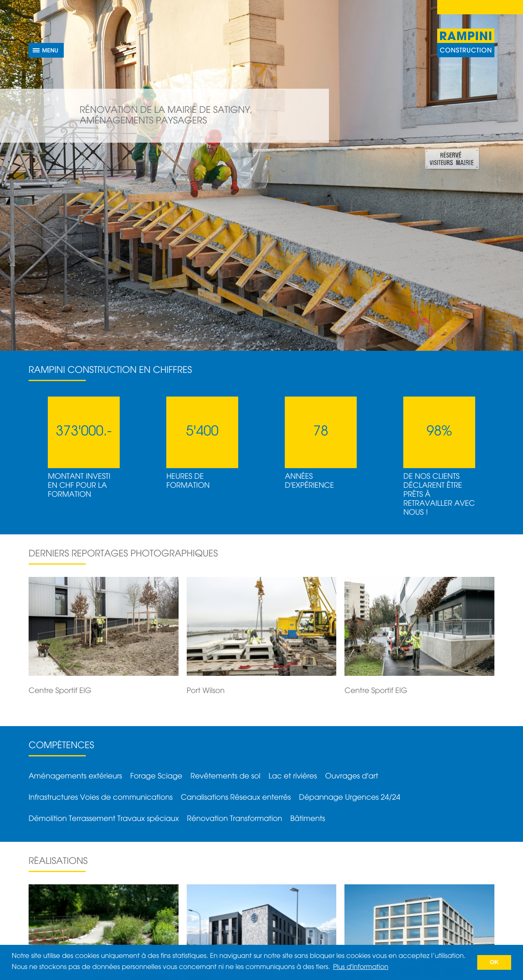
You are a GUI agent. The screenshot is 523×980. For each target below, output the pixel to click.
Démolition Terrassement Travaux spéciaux (104, 819)
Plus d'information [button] (361, 967)
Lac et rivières (293, 776)
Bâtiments (308, 819)
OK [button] (494, 962)
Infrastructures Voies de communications (101, 798)
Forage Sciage (156, 776)
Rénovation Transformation (235, 819)
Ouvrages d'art (352, 776)
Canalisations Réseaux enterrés (236, 798)
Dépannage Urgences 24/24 (350, 798)
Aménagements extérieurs (75, 776)
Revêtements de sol (225, 776)
